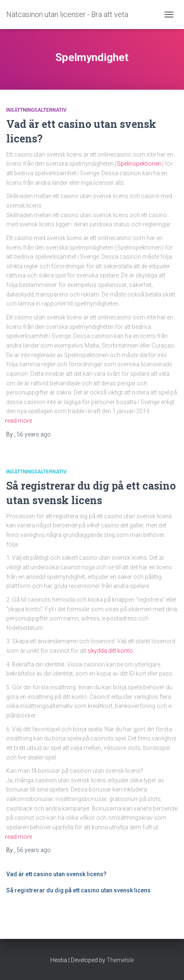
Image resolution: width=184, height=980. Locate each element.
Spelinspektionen (139, 164)
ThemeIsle (120, 960)
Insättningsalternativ (36, 110)
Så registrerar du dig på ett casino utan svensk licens (78, 890)
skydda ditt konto (110, 651)
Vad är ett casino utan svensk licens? (56, 874)
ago (34, 434)
